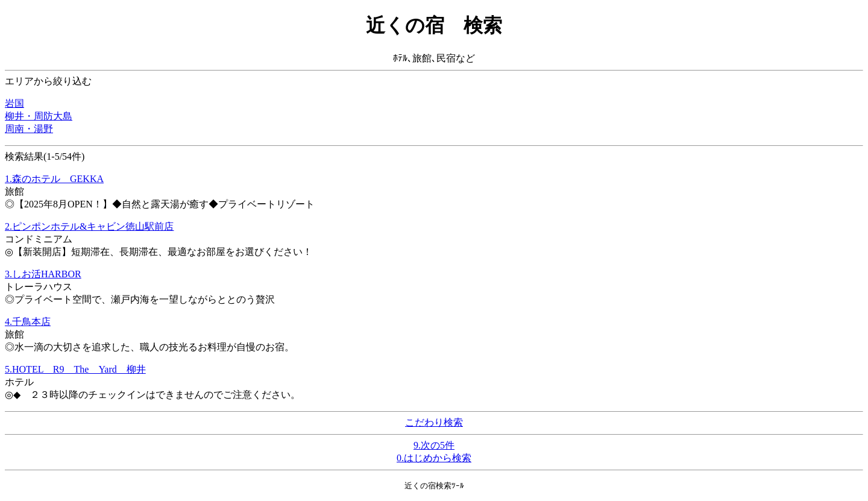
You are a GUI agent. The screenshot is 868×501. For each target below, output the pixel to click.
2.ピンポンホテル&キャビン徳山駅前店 (89, 226)
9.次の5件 (434, 445)
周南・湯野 (29, 129)
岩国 (14, 103)
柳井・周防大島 (39, 116)
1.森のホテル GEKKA (54, 179)
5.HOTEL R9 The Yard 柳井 (75, 369)
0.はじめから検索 (434, 458)
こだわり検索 (434, 422)
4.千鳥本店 (28, 322)
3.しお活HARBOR (43, 274)
